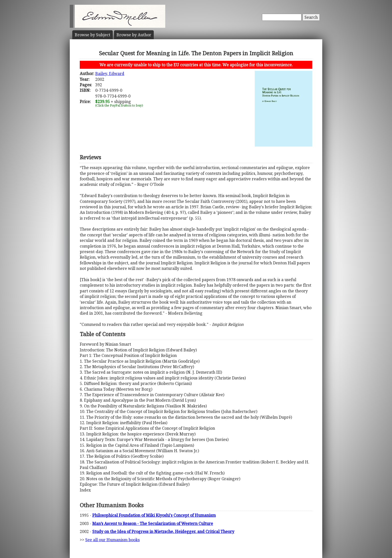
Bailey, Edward (110, 74)
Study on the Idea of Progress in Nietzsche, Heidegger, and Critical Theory (163, 531)
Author (134, 35)
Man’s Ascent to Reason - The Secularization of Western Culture (153, 523)
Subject (92, 35)
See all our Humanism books (112, 540)
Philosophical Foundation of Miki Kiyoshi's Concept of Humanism (154, 515)
